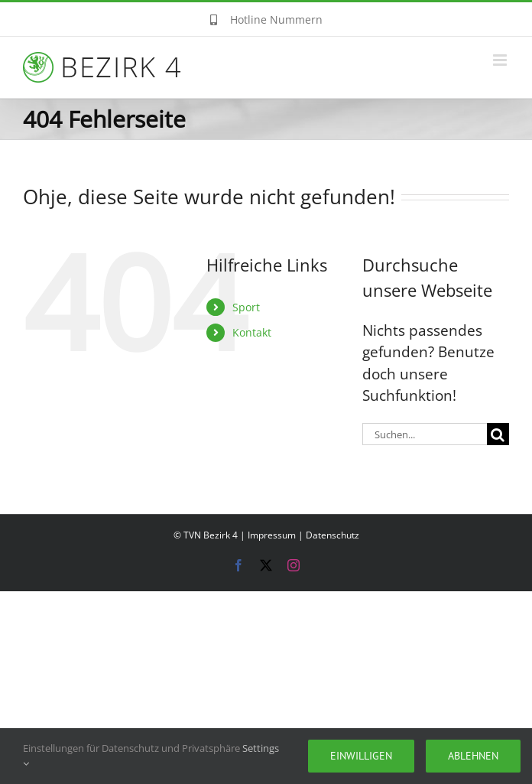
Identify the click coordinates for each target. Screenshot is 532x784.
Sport (246, 307)
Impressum (272, 535)
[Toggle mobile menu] (501, 60)
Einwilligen (361, 756)
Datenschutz (332, 535)
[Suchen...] (425, 434)
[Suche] (498, 434)
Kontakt (252, 332)
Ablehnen (473, 756)
